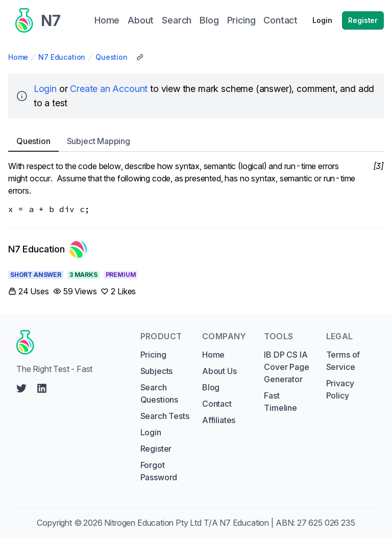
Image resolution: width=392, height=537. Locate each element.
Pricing (153, 355)
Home (18, 57)
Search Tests (165, 416)
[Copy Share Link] (140, 57)
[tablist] (196, 141)
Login (322, 20)
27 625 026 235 (326, 523)
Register (363, 20)
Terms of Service (343, 361)
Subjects (157, 371)
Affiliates (219, 420)
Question (112, 57)
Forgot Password (159, 471)
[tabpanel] (196, 188)
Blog (211, 387)
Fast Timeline (280, 402)
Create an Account (109, 89)
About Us (219, 371)
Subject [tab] (99, 141)
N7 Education (62, 57)
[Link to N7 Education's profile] (48, 249)
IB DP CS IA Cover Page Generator (286, 367)
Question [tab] (33, 141)
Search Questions (159, 393)
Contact (217, 404)
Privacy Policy (340, 389)
